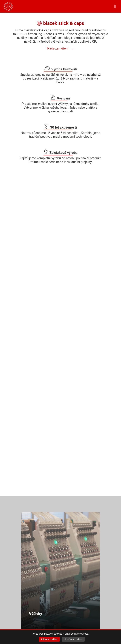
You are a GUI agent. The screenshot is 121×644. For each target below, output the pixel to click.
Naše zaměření (58, 48)
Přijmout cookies (49, 639)
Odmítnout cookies (73, 639)
